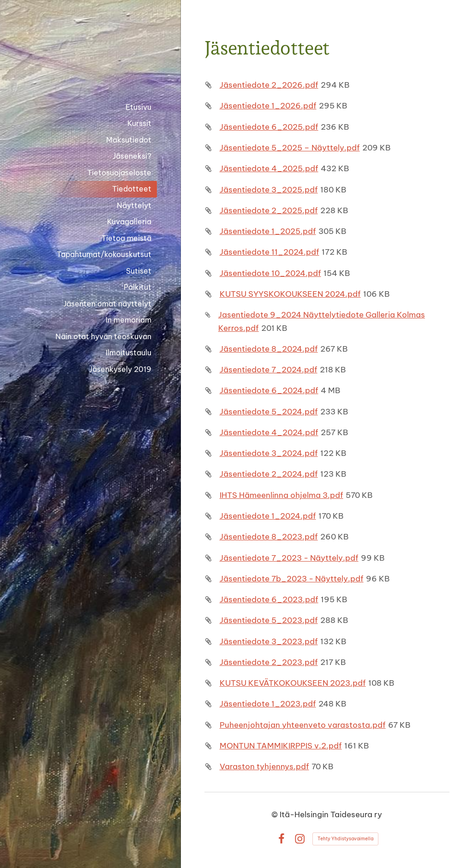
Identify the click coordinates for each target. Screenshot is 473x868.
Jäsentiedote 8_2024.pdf (269, 349)
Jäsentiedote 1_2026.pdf (268, 105)
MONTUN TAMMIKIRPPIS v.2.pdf (281, 745)
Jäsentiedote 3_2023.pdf (269, 641)
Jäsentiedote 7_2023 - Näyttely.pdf (289, 558)
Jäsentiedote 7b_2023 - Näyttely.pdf (292, 578)
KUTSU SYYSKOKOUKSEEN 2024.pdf (290, 294)
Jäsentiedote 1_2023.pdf (268, 703)
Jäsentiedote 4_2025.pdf (269, 168)
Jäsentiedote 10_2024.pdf (270, 273)
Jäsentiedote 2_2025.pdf (269, 210)
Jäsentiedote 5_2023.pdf (269, 620)
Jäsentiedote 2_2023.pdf (269, 662)
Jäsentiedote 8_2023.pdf (269, 536)
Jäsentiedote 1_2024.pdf (268, 516)
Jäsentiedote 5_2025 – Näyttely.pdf (290, 147)
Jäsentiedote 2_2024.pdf (269, 474)
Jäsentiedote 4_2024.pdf (269, 432)
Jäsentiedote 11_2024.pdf (269, 252)
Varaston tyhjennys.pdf (264, 766)
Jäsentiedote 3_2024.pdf (269, 453)
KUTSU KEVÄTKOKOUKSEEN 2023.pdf (293, 683)
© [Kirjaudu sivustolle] (275, 814)
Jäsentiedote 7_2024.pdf (269, 369)
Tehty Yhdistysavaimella (345, 839)
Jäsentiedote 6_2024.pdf (269, 390)
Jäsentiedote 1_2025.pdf (268, 231)
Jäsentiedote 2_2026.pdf (269, 85)
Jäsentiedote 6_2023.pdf (269, 599)
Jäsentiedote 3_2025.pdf (269, 189)
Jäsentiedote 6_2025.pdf (269, 127)
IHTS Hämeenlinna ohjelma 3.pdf (281, 495)
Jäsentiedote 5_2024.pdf (269, 411)
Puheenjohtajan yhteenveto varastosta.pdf (303, 725)
